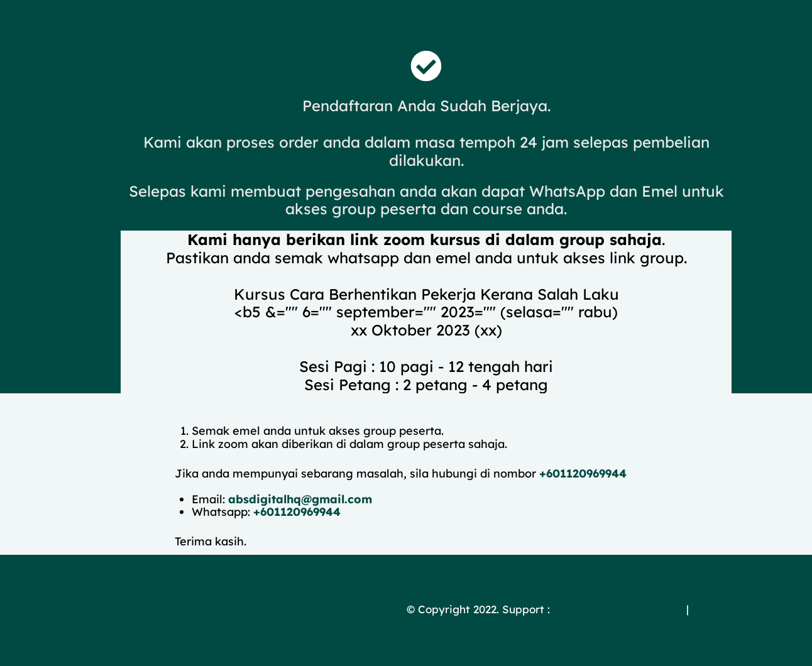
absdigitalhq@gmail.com (300, 499)
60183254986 (725, 609)
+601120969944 (583, 473)
